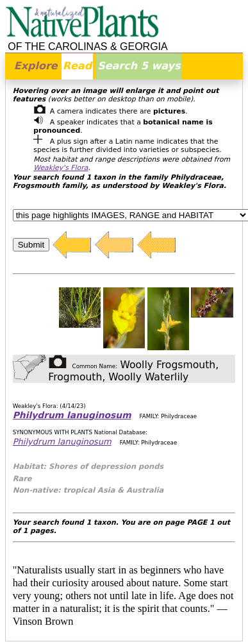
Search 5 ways (139, 66)
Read (77, 66)
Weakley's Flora (61, 168)
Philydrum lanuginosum (72, 415)
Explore (36, 66)
